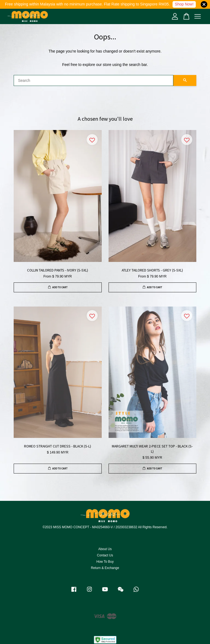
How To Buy (105, 562)
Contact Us (105, 555)
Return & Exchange (105, 568)
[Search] (94, 80)
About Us (105, 549)
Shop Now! (184, 4)
